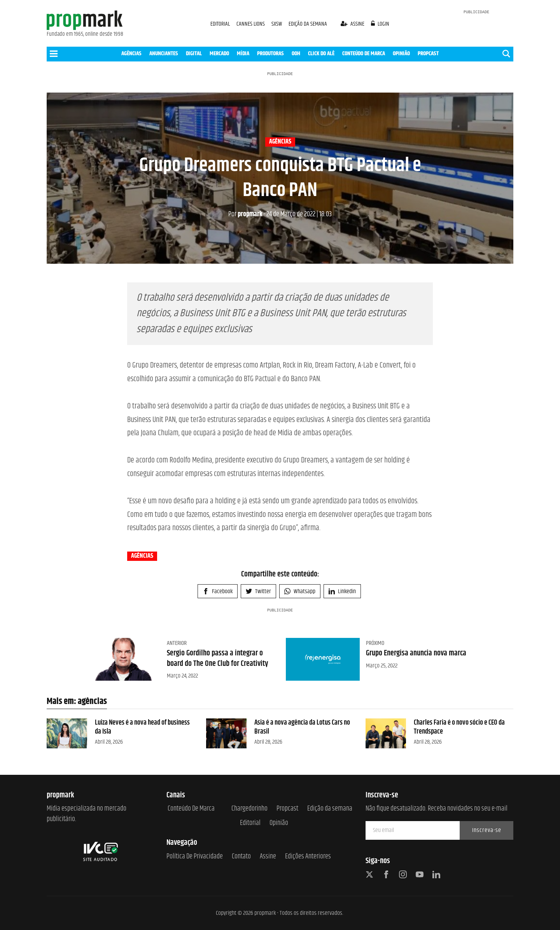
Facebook (218, 591)
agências (280, 142)
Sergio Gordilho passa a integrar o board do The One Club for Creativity (218, 658)
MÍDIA (243, 53)
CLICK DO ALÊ (321, 53)
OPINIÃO (401, 53)
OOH (296, 53)
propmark (245, 214)
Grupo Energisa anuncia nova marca (416, 653)
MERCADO (219, 53)
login (380, 24)
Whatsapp (300, 591)
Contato (241, 857)
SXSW (277, 24)
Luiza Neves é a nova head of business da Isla (142, 727)
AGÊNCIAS (131, 53)
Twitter (258, 591)
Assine (268, 857)
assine (353, 24)
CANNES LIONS (251, 24)
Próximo (375, 643)
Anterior (177, 643)
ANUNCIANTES (164, 53)
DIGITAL (194, 53)
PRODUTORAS (270, 53)
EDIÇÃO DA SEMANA (308, 24)
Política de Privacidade (195, 857)
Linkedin (342, 591)
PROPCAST (428, 53)
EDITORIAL (220, 24)
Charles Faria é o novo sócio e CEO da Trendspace (459, 727)
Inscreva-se (487, 830)
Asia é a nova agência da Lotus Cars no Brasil (302, 727)
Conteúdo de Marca (191, 809)
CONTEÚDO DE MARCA (364, 53)
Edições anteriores (308, 857)
